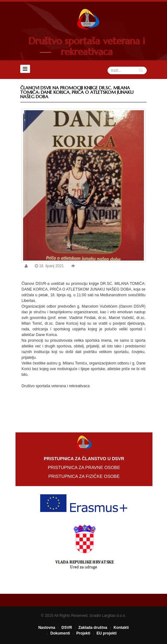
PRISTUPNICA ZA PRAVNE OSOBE (84, 467)
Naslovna (47, 628)
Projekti (83, 633)
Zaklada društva (93, 628)
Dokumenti (60, 633)
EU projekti (106, 633)
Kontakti (121, 628)
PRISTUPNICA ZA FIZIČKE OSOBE (84, 476)
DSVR (67, 628)
